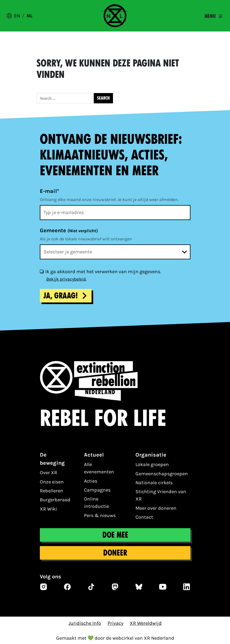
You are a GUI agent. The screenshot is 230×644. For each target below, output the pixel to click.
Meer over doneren (156, 508)
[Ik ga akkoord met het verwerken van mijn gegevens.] (41, 271)
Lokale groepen (152, 464)
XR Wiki (48, 509)
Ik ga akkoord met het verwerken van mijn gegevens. (103, 272)
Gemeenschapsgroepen (162, 474)
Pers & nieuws (100, 515)
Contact (144, 517)
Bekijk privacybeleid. (66, 279)
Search (103, 98)
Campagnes (97, 490)
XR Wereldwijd (146, 623)
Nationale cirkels (154, 483)
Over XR (48, 473)
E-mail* (49, 191)
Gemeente (69, 230)
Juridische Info (85, 623)
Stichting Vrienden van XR (161, 495)
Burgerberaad (55, 500)
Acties (91, 481)
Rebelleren (51, 491)
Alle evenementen (99, 468)
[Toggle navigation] (213, 16)
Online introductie (96, 503)
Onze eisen (52, 482)
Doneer (115, 553)
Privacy (115, 623)
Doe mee (115, 535)
